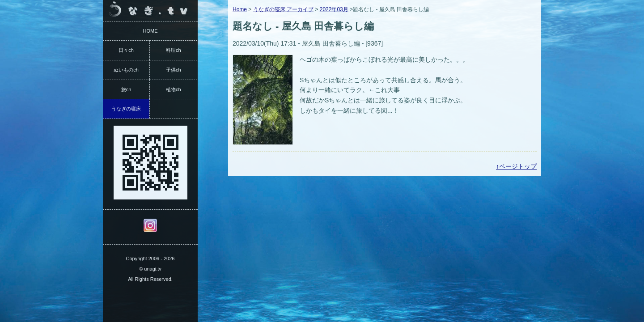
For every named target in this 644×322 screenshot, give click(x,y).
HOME (150, 31)
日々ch (126, 50)
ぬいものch (126, 70)
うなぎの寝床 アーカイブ (283, 9)
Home (240, 9)
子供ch (174, 70)
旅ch (126, 89)
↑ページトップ (516, 166)
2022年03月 (334, 9)
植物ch (174, 89)
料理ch (174, 50)
